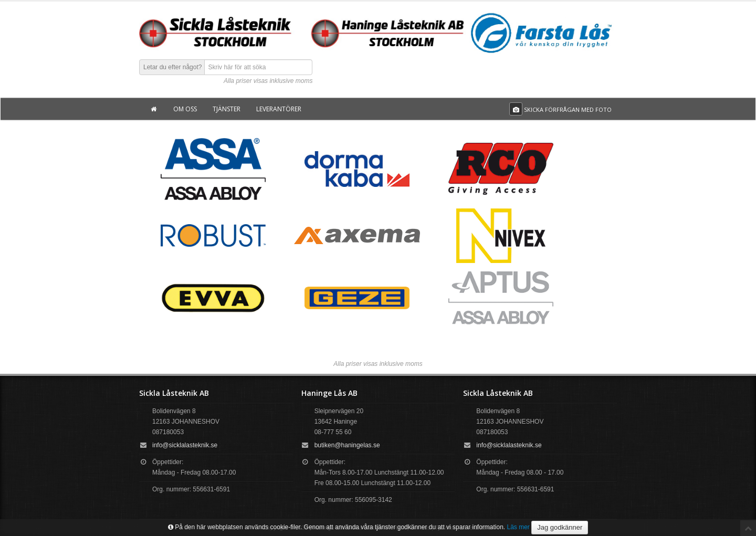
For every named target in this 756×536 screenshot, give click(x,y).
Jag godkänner (560, 527)
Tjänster (227, 109)
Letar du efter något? (172, 67)
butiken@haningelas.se (347, 445)
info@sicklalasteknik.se (185, 445)
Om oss (185, 109)
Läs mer (518, 527)
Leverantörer (279, 109)
